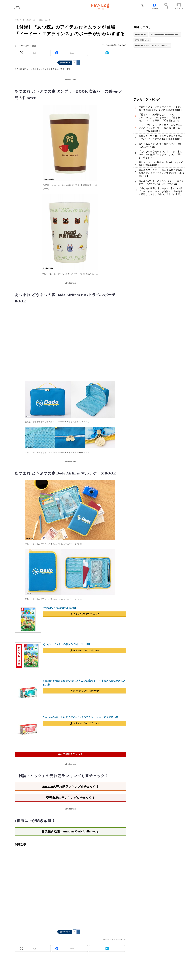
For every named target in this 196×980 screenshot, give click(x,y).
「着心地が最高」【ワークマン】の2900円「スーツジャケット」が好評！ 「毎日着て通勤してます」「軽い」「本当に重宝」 (161, 191)
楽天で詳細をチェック (70, 754)
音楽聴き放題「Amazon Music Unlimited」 (71, 831)
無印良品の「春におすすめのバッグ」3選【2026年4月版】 (160, 145)
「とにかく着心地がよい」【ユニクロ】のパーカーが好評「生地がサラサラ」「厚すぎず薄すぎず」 (161, 155)
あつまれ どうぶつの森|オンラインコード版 (67, 644)
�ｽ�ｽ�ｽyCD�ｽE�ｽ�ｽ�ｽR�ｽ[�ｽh (152, 45)
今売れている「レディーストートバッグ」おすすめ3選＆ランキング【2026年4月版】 (161, 108)
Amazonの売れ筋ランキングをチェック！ (70, 787)
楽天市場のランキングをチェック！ (70, 798)
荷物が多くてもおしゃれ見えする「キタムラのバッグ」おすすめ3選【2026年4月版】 (161, 138)
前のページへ (65, 63)
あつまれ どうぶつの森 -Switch (60, 608)
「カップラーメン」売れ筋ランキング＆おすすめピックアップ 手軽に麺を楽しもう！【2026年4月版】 (161, 128)
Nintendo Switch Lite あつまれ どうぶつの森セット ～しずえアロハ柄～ (82, 717)
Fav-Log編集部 (109, 45)
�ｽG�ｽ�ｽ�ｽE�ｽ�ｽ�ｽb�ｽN (165, 34)
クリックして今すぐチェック (86, 614)
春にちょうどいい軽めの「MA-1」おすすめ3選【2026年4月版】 (161, 164)
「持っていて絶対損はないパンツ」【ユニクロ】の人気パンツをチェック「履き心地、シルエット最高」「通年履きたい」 (161, 118)
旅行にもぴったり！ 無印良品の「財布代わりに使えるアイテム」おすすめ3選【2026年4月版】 (161, 173)
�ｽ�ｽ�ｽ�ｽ (141, 34)
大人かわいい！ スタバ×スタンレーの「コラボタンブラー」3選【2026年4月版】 (161, 182)
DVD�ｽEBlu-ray (142, 40)
